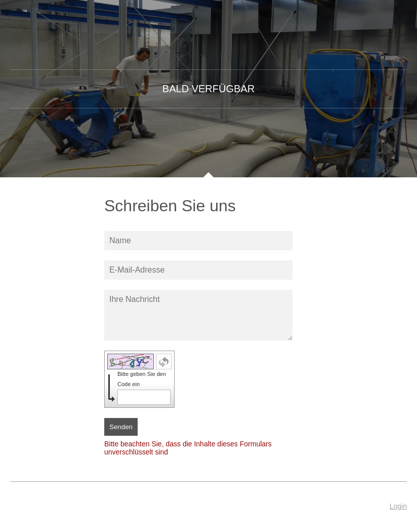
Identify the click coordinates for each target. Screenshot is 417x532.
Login (398, 506)
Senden (121, 427)
